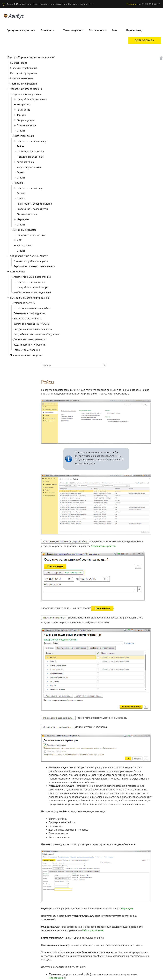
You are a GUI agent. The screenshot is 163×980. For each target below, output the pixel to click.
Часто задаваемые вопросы (26, 355)
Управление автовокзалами (26, 89)
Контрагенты (24, 104)
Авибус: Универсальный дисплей (32, 292)
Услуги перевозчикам (29, 167)
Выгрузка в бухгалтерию (27, 318)
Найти (104, 365)
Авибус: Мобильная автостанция (32, 277)
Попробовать (144, 40)
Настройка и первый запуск (33, 287)
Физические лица (27, 214)
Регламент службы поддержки (31, 261)
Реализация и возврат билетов (34, 204)
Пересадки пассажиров (30, 151)
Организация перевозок (28, 94)
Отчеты (21, 131)
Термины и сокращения (24, 84)
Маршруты (127, 908)
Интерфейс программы (24, 73)
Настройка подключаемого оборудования (38, 334)
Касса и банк (24, 245)
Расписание (23, 110)
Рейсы (20, 146)
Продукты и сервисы (20, 30)
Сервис (21, 172)
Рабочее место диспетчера (32, 141)
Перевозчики (57, 978)
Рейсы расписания (93, 930)
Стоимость (47, 30)
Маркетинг (23, 219)
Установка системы (24, 303)
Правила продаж (27, 125)
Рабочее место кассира (30, 188)
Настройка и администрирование (30, 298)
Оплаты (21, 198)
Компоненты (18, 271)
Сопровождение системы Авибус (29, 256)
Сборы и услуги (26, 120)
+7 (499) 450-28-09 (150, 4)
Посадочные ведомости (30, 157)
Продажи (19, 183)
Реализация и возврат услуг (33, 209)
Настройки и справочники (32, 99)
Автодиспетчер (25, 162)
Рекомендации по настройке (33, 308)
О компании (97, 30)
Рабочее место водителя (31, 282)
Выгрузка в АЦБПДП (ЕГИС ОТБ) (32, 324)
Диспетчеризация (24, 136)
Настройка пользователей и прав (33, 329)
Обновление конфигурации (29, 313)
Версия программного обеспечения (34, 266)
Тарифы (21, 115)
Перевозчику (135, 30)
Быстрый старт (19, 63)
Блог (114, 30)
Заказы (21, 193)
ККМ (19, 240)
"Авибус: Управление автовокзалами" (31, 57)
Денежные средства (25, 230)
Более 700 (12, 4)
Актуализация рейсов (103, 546)
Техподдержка (72, 30)
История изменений (22, 78)
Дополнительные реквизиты (30, 339)
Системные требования (24, 68)
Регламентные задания (27, 350)
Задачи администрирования (30, 345)
